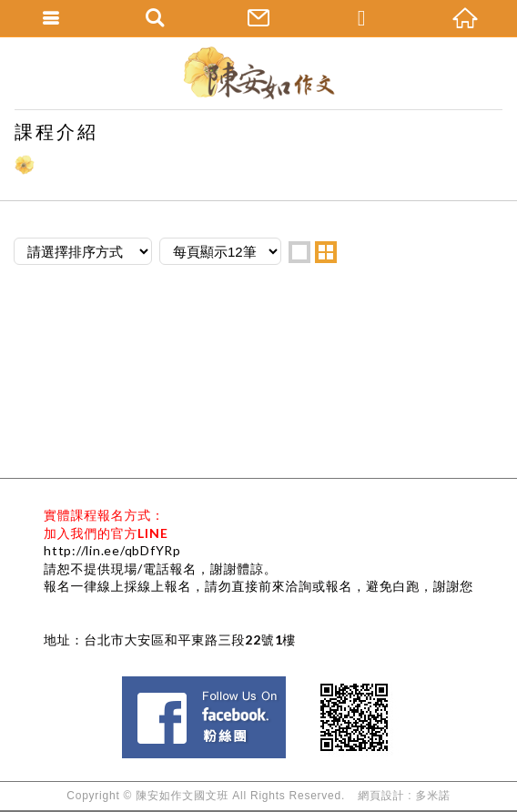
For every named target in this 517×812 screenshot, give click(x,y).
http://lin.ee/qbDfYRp (112, 550)
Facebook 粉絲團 (291, 684)
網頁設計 (381, 796)
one (299, 252)
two (326, 252)
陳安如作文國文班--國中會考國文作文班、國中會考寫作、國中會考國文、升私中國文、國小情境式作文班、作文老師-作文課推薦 (258, 73)
